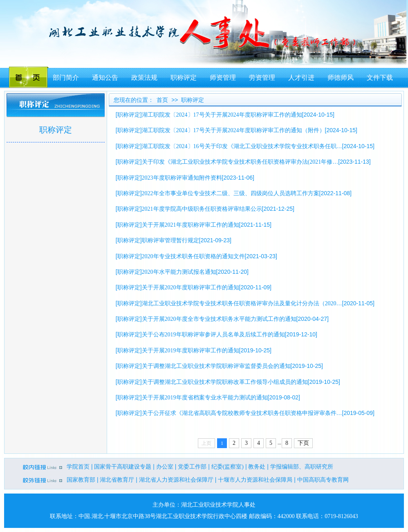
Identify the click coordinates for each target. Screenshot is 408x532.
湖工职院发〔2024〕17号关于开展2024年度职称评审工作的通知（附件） (233, 130)
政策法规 (144, 78)
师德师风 (341, 78)
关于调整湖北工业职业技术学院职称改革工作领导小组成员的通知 (225, 382)
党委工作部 (192, 467)
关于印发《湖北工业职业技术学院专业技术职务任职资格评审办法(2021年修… (240, 162)
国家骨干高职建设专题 (123, 467)
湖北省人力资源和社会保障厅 (176, 480)
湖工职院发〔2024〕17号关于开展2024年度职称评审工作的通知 (222, 115)
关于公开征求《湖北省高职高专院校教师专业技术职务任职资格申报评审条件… (242, 413)
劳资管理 (262, 78)
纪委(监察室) (228, 467)
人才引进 (301, 78)
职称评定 (184, 78)
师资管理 (223, 78)
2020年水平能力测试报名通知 (179, 272)
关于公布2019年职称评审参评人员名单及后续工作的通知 (213, 335)
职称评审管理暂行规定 (170, 240)
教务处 (257, 467)
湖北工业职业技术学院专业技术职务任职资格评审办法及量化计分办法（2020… (242, 303)
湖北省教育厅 (117, 480)
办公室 (165, 467)
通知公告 (105, 78)
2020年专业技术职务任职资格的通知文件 (193, 256)
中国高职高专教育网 (323, 480)
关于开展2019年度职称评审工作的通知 (191, 351)
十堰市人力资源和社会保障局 (255, 480)
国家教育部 (81, 480)
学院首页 (78, 467)
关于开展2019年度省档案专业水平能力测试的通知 (205, 398)
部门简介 (66, 78)
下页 (303, 443)
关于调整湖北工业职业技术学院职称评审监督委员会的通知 (216, 366)
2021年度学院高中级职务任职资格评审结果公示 (202, 209)
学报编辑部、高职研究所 (302, 467)
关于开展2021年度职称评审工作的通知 (191, 225)
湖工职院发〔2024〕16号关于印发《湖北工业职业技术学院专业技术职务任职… (242, 146)
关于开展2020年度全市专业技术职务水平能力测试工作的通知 (219, 319)
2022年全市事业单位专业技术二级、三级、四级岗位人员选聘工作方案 (231, 193)
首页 (162, 100)
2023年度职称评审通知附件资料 (182, 178)
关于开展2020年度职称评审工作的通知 (191, 287)
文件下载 (380, 78)
